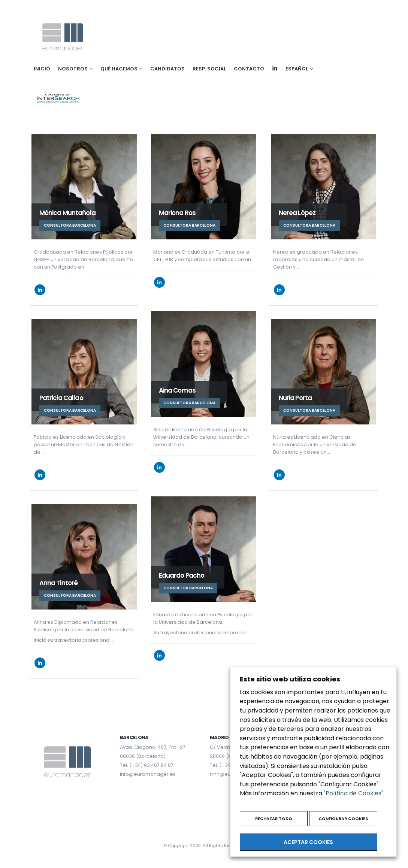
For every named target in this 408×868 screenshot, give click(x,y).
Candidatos (167, 69)
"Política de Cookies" (353, 793)
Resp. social (209, 69)
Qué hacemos (119, 69)
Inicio (42, 69)
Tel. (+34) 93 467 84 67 (147, 765)
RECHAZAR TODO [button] (274, 819)
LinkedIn (40, 290)
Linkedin (275, 68)
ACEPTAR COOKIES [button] (308, 842)
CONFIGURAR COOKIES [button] (343, 819)
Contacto (249, 69)
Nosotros (73, 69)
